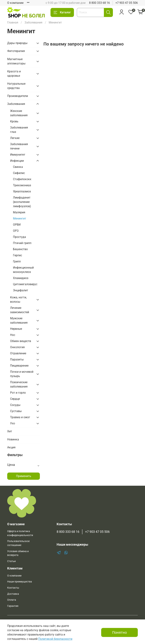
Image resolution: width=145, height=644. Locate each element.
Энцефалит (21, 290)
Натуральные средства (16, 86)
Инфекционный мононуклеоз (23, 270)
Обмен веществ (21, 341)
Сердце (15, 399)
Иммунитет (18, 155)
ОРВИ (17, 225)
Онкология (17, 347)
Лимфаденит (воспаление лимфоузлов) (22, 202)
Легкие (15, 138)
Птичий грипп (22, 243)
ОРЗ (16, 231)
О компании (15, 3)
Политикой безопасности (55, 639)
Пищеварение (19, 366)
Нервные (16, 329)
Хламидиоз (21, 278)
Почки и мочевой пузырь (22, 374)
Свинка (18, 167)
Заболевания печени (19, 146)
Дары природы (17, 43)
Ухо (13, 423)
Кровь (14, 121)
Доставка (13, 594)
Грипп (17, 261)
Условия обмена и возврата (18, 553)
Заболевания (33, 22)
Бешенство (20, 249)
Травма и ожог (20, 417)
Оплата (12, 600)
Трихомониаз (22, 185)
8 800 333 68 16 (99, 3)
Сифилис (19, 173)
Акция (11, 447)
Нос (13, 335)
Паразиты (17, 359)
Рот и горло (18, 393)
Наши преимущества (20, 582)
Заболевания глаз (19, 130)
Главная (13, 22)
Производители (18, 96)
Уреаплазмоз (22, 191)
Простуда (19, 237)
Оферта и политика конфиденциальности (20, 533)
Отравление (18, 353)
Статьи (11, 561)
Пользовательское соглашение (18, 543)
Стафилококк (22, 179)
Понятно (119, 632)
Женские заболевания (19, 113)
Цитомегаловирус (25, 284)
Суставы (16, 411)
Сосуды (15, 405)
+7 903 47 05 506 (127, 3)
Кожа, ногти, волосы (18, 300)
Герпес (17, 255)
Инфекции (17, 161)
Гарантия (13, 606)
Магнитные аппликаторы (16, 61)
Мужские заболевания (19, 320)
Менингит (20, 218)
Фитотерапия (16, 51)
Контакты (13, 588)
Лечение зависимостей (20, 310)
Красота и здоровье (14, 74)
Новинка (13, 439)
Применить (24, 476)
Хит (10, 431)
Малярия (19, 212)
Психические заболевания (19, 384)
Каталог (62, 12)
